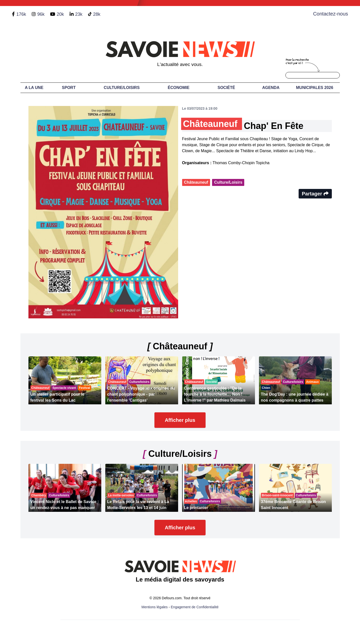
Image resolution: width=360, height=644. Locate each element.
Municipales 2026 (315, 88)
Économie (179, 88)
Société (226, 88)
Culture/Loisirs (122, 88)
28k (97, 14)
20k (60, 14)
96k (41, 14)
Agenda (271, 88)
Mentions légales (155, 607)
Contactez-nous (331, 14)
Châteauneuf (196, 182)
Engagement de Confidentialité (195, 607)
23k (79, 14)
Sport (69, 88)
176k (21, 14)
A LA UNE (34, 88)
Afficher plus (180, 420)
